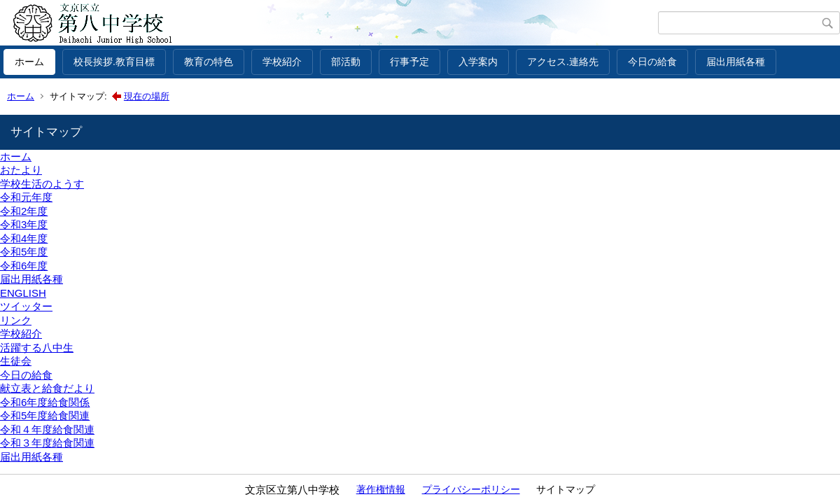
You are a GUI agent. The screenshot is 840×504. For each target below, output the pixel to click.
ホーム (29, 62)
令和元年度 (26, 197)
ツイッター (26, 306)
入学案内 (478, 62)
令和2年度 (24, 211)
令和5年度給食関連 (45, 415)
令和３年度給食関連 (47, 443)
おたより (21, 170)
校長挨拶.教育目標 (114, 62)
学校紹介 (282, 62)
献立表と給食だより (47, 388)
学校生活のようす (42, 184)
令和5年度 (24, 252)
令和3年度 (24, 224)
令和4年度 (24, 238)
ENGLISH (23, 293)
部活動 (346, 62)
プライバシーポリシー (471, 489)
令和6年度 (24, 266)
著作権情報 (381, 489)
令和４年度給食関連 (47, 429)
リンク (16, 320)
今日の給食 (652, 62)
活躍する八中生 (37, 348)
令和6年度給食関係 (45, 402)
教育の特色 (209, 62)
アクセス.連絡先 (563, 62)
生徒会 (16, 361)
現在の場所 (147, 96)
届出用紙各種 (736, 62)
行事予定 (409, 62)
